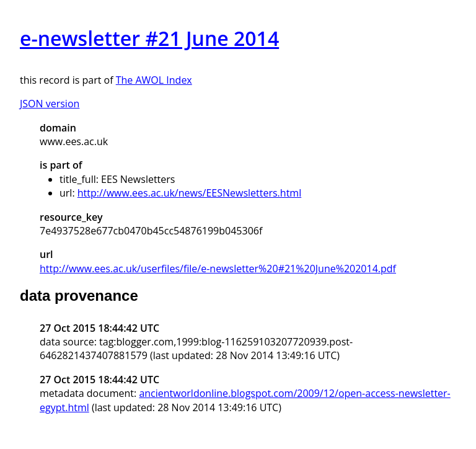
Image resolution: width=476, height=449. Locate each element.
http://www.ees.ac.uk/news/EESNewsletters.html (189, 193)
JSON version (50, 104)
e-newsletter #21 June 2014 (149, 38)
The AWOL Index (154, 80)
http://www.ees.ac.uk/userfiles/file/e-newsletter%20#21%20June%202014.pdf (218, 269)
